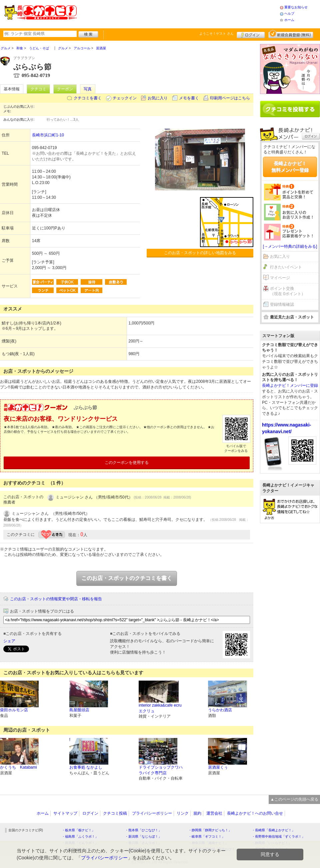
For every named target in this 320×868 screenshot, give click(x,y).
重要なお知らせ (296, 7)
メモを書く (189, 98)
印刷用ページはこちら (230, 98)
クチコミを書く (88, 98)
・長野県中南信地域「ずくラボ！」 (278, 836)
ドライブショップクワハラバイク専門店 (161, 770)
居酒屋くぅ (218, 767)
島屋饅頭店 (79, 710)
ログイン (251, 34)
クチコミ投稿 (115, 813)
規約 (197, 813)
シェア (9, 641)
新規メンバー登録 (291, 34)
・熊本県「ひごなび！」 (143, 830)
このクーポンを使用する (127, 463)
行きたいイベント (286, 267)
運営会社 (214, 813)
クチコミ (38, 89)
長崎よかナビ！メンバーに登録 (290, 385)
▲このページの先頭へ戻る (294, 799)
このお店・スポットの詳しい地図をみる (200, 253)
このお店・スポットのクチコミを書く (127, 578)
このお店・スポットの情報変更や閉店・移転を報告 (56, 599)
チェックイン (125, 98)
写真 (88, 89)
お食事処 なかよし (86, 767)
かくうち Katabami (18, 767)
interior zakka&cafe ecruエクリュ (160, 708)
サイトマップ (65, 813)
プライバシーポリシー (152, 813)
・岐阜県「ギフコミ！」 (207, 836)
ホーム (289, 20)
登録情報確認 (282, 304)
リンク (183, 813)
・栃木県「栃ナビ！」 (78, 830)
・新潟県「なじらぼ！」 (143, 836)
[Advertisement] (178, 13)
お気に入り (158, 98)
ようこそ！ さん (216, 34)
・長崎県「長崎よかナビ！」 (273, 830)
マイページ (280, 278)
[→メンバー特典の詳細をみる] (290, 246)
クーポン (65, 89)
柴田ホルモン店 (14, 710)
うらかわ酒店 (220, 710)
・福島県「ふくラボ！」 (80, 836)
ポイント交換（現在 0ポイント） (288, 291)
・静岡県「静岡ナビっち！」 (210, 830)
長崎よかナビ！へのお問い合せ (255, 813)
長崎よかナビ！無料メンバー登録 (290, 167)
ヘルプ (289, 14)
